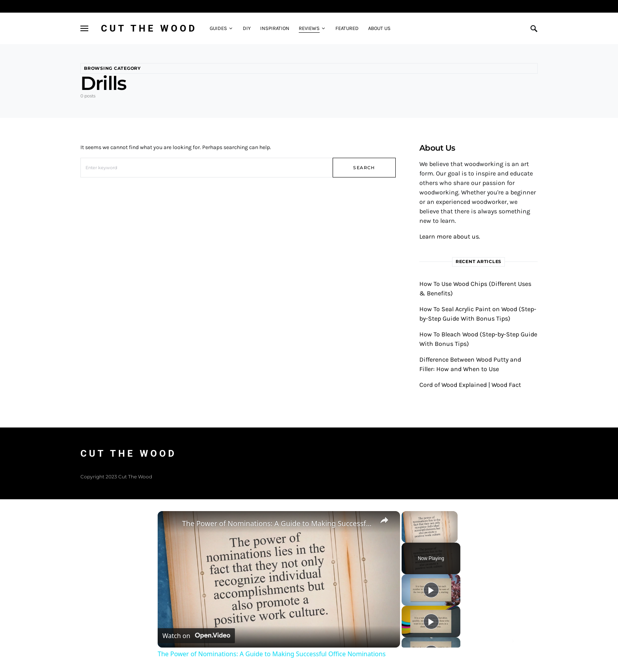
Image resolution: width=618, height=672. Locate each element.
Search (364, 168)
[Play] (431, 590)
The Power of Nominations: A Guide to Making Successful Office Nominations (278, 523)
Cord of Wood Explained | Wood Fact (470, 385)
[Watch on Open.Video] (196, 636)
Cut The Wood (149, 28)
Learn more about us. (450, 236)
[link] (170, 524)
